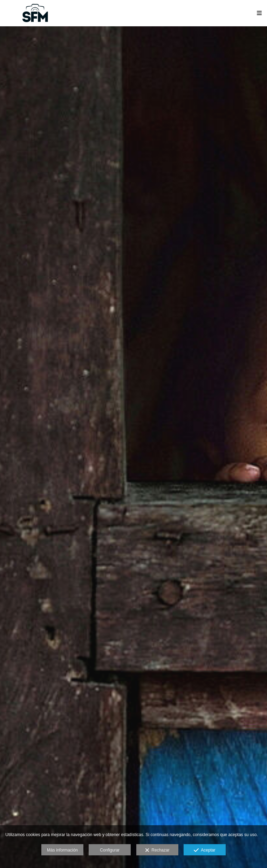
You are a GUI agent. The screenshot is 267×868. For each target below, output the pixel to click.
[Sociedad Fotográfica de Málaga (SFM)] (36, 13)
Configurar (110, 850)
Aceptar (204, 850)
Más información (62, 850)
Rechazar (157, 850)
